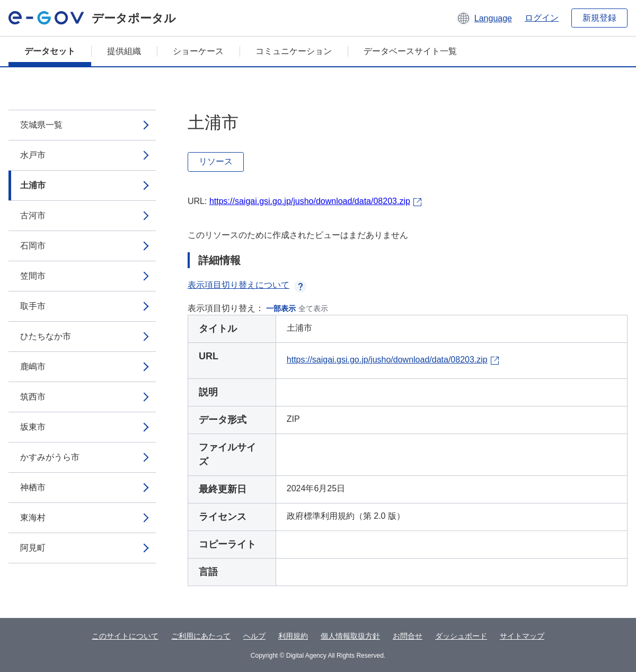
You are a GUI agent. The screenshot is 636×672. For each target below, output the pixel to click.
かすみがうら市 (50, 457)
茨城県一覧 (41, 125)
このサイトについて (125, 636)
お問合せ (408, 636)
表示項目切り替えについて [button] (247, 285)
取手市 (33, 306)
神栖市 (33, 487)
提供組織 (124, 51)
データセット (50, 51)
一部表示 (281, 308)
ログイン (542, 18)
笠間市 (33, 276)
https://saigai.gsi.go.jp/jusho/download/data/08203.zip (310, 201)
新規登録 (599, 18)
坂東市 (33, 427)
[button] (484, 18)
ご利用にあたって (201, 636)
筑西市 (33, 397)
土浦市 (33, 185)
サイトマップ (522, 636)
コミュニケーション (294, 51)
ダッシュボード (461, 636)
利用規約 (293, 636)
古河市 (33, 215)
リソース (216, 161)
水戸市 (33, 155)
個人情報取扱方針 (350, 636)
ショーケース (198, 51)
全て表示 (313, 308)
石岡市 (33, 246)
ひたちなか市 (46, 336)
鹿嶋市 (33, 366)
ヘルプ (254, 636)
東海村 (33, 518)
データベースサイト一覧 (410, 51)
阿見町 (33, 548)
